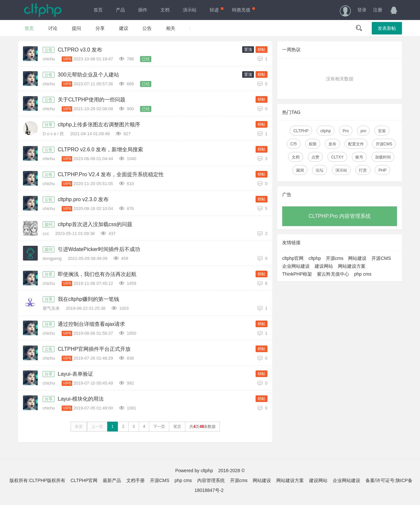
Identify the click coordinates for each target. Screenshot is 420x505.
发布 (332, 144)
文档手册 (136, 480)
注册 (378, 10)
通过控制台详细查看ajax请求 (91, 324)
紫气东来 (52, 308)
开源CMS (384, 144)
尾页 (177, 427)
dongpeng (53, 258)
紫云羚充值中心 (333, 274)
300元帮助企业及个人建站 (88, 75)
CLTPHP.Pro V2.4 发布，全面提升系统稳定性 (111, 174)
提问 (76, 28)
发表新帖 (387, 28)
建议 (124, 28)
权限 (313, 144)
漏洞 (300, 170)
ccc (46, 233)
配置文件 (356, 144)
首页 (98, 10)
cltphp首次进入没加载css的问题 (95, 224)
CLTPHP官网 (84, 480)
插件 (143, 10)
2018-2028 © (231, 471)
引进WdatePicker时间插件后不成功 (99, 249)
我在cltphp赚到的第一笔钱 (88, 299)
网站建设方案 (352, 266)
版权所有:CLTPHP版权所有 (37, 480)
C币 (294, 144)
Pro (346, 131)
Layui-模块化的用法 (81, 399)
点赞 (315, 157)
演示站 (190, 10)
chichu (49, 59)
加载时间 (383, 157)
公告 (147, 28)
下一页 (159, 427)
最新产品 (112, 480)
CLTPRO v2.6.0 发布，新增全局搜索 (100, 149)
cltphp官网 (293, 258)
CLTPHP (301, 131)
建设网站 (324, 266)
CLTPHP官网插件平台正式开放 (94, 349)
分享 (100, 28)
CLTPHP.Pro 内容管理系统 (340, 216)
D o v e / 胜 (54, 134)
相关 (171, 28)
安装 (382, 131)
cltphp (325, 131)
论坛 (320, 170)
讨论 (53, 28)
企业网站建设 (296, 266)
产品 (120, 10)
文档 (165, 10)
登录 (362, 10)
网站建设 (357, 258)
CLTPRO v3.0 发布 (80, 50)
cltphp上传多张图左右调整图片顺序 (99, 125)
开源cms (335, 258)
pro (363, 131)
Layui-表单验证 (75, 374)
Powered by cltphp (194, 471)
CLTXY (337, 157)
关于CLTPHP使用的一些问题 (92, 100)
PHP (382, 170)
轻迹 (216, 10)
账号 (359, 157)
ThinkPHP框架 (297, 274)
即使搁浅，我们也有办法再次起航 (97, 274)
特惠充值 (243, 10)
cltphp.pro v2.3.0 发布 (83, 199)
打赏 (363, 170)
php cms (363, 274)
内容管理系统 (211, 480)
